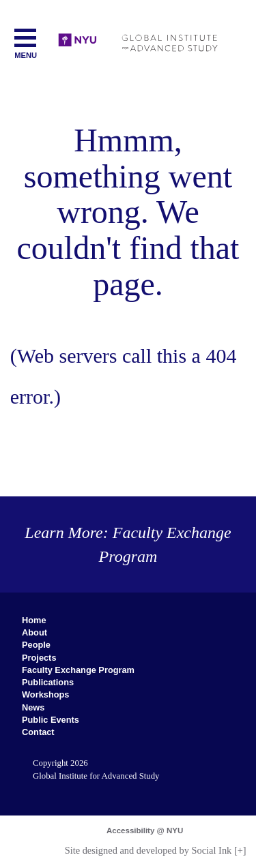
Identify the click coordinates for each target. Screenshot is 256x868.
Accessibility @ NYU (145, 830)
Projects (39, 658)
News (33, 707)
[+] (240, 850)
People (36, 645)
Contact (38, 732)
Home (34, 620)
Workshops (45, 694)
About (34, 632)
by (148, 850)
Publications (48, 682)
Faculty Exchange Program (78, 670)
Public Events (51, 720)
